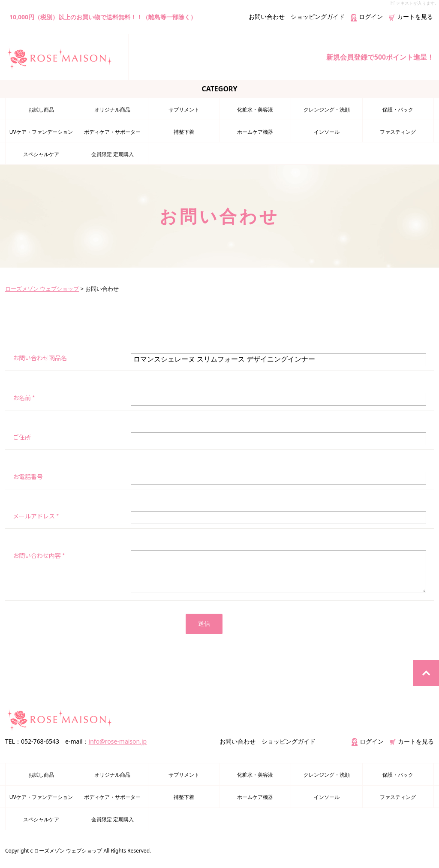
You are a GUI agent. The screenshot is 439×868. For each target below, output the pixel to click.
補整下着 (184, 131)
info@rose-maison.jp (118, 741)
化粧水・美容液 (255, 109)
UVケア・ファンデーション (41, 131)
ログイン (367, 17)
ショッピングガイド (318, 17)
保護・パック (398, 109)
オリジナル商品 (112, 109)
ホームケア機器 (255, 131)
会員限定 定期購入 (113, 154)
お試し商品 (41, 109)
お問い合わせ (267, 17)
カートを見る (411, 17)
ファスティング (398, 131)
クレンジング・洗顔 (327, 109)
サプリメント (184, 109)
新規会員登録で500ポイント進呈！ (380, 57)
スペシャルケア (41, 154)
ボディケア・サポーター (112, 131)
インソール (327, 131)
